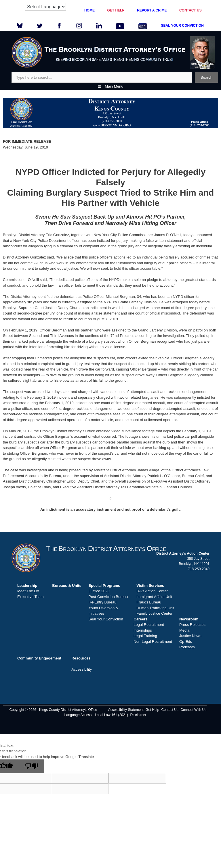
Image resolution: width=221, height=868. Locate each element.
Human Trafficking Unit (155, 608)
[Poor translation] (31, 766)
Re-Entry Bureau (103, 602)
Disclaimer (138, 715)
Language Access (78, 715)
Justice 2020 (99, 591)
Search (206, 77)
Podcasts (187, 647)
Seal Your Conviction (106, 619)
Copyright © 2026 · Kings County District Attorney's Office (53, 710)
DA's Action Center (152, 591)
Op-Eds (186, 642)
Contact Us (170, 710)
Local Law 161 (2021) (112, 715)
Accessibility (82, 669)
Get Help (152, 710)
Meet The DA (28, 591)
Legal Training (145, 636)
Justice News (190, 636)
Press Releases (192, 625)
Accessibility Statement (126, 710)
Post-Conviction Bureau (108, 597)
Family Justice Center (154, 613)
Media (184, 630)
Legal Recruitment (149, 625)
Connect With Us (193, 710)
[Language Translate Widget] (45, 7)
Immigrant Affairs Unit (154, 597)
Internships (143, 630)
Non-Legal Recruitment (153, 642)
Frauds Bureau (149, 602)
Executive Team (31, 597)
